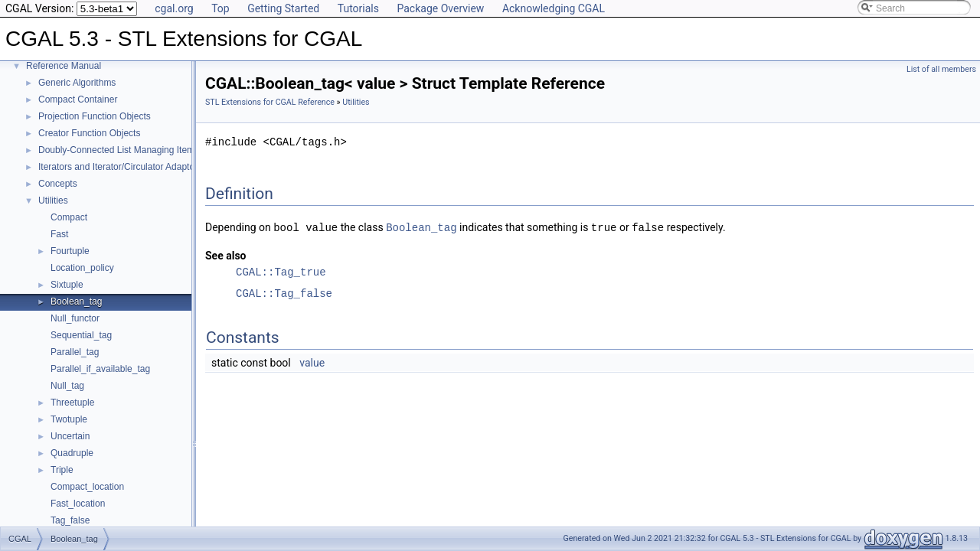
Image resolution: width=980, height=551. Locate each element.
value (312, 362)
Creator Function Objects (89, 133)
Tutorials (358, 8)
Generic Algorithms (77, 83)
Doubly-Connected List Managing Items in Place (136, 150)
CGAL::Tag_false (284, 293)
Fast (59, 234)
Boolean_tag (76, 302)
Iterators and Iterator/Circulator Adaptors (120, 167)
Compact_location (87, 487)
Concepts (58, 184)
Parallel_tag (75, 352)
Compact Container (78, 99)
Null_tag (67, 386)
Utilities (53, 201)
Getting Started (283, 8)
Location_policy (82, 268)
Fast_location (78, 504)
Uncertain (70, 436)
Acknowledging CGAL (554, 8)
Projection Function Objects (95, 116)
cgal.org (174, 8)
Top (220, 8)
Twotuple (69, 419)
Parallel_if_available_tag (100, 369)
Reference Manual (64, 66)
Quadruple (72, 453)
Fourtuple (70, 251)
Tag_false (70, 520)
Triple (62, 470)
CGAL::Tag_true (281, 271)
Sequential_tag (81, 335)
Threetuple (72, 403)
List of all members (941, 69)
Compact (69, 217)
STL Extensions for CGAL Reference (270, 102)
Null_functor (75, 318)
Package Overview (440, 8)
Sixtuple (67, 285)
